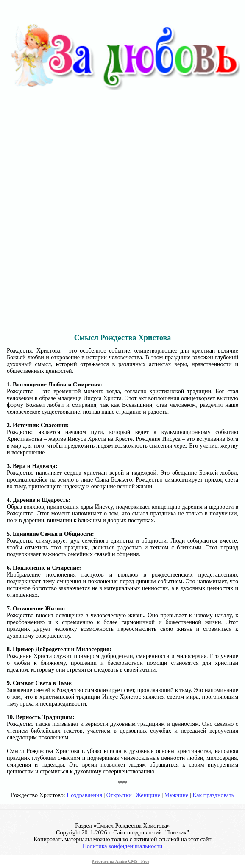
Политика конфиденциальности (123, 846)
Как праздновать (213, 795)
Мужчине (176, 795)
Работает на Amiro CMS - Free (120, 861)
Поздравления (84, 795)
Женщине (148, 795)
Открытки (119, 795)
